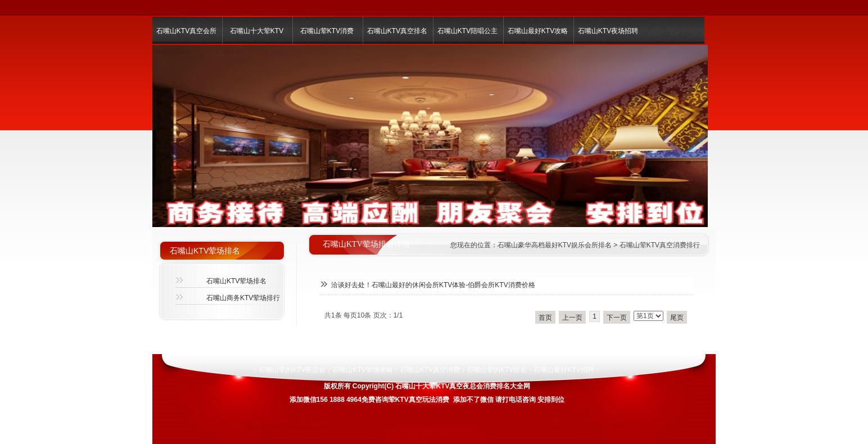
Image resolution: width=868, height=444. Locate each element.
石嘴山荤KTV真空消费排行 (660, 245)
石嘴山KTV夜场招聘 (608, 31)
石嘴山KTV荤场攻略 (362, 370)
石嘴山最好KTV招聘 (564, 370)
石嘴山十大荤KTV (257, 31)
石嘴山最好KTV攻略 (538, 31)
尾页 (677, 318)
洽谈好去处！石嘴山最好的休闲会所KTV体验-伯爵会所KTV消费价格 (433, 285)
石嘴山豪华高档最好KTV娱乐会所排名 (555, 245)
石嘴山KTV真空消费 (430, 370)
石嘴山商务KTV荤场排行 (243, 298)
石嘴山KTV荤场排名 (236, 281)
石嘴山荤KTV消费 (327, 31)
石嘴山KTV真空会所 (186, 31)
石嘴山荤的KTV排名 (497, 370)
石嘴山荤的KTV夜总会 (292, 370)
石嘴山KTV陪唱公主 (467, 31)
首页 (545, 318)
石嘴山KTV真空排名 (397, 31)
